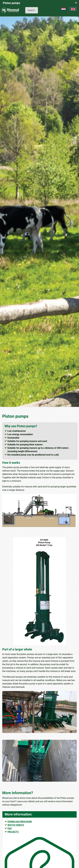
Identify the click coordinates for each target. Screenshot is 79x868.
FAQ (10, 828)
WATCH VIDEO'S (16, 825)
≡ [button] (76, 3)
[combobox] (32, 10)
